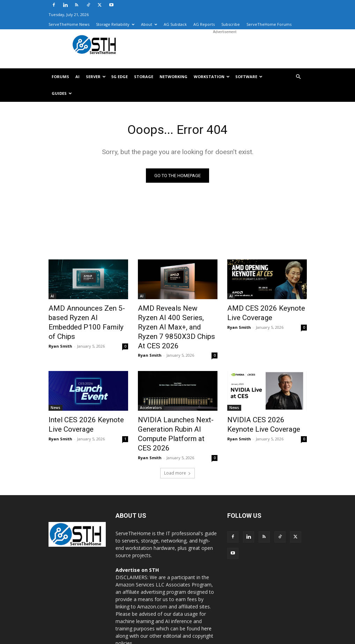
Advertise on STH (137, 541)
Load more (177, 444)
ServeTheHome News (69, 24)
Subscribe (231, 24)
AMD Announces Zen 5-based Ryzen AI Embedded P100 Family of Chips (87, 316)
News (56, 393)
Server (96, 77)
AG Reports (204, 24)
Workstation (212, 77)
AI (77, 77)
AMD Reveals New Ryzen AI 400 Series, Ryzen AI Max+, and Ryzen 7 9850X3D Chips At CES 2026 (175, 320)
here (206, 599)
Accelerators (151, 393)
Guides (62, 93)
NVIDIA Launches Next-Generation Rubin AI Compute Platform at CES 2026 (176, 412)
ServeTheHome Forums (269, 24)
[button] (298, 77)
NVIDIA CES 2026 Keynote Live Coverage (262, 408)
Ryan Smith (60, 333)
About (149, 24)
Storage (144, 77)
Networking (173, 77)
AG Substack (175, 24)
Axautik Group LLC (93, 638)
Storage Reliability (115, 24)
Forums (60, 77)
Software (249, 77)
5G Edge (120, 77)
